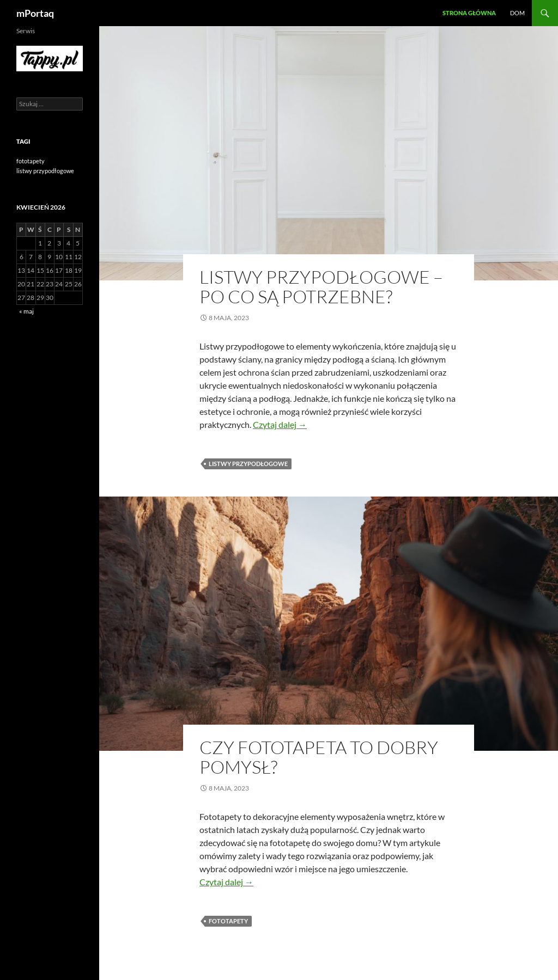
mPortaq (35, 13)
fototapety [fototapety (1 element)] (31, 161)
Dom (517, 13)
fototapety (228, 921)
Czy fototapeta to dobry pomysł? (319, 757)
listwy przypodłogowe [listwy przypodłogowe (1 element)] (45, 171)
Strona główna (469, 13)
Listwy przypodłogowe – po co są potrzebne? (321, 287)
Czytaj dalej (280, 424)
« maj (26, 311)
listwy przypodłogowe (248, 464)
